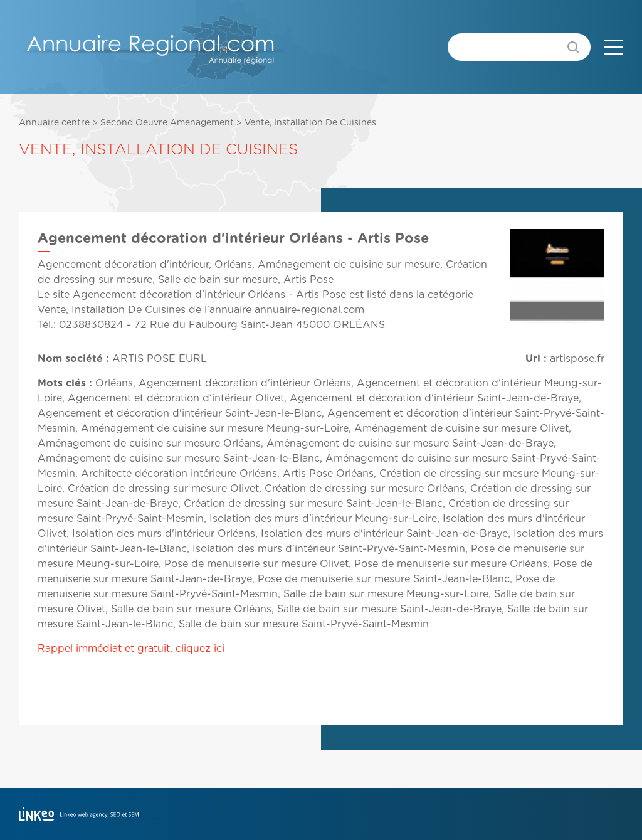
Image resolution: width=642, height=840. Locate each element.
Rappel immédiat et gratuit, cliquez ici (131, 649)
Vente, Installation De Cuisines (310, 123)
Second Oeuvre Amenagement (167, 123)
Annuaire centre (54, 123)
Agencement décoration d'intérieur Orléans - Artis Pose (209, 295)
